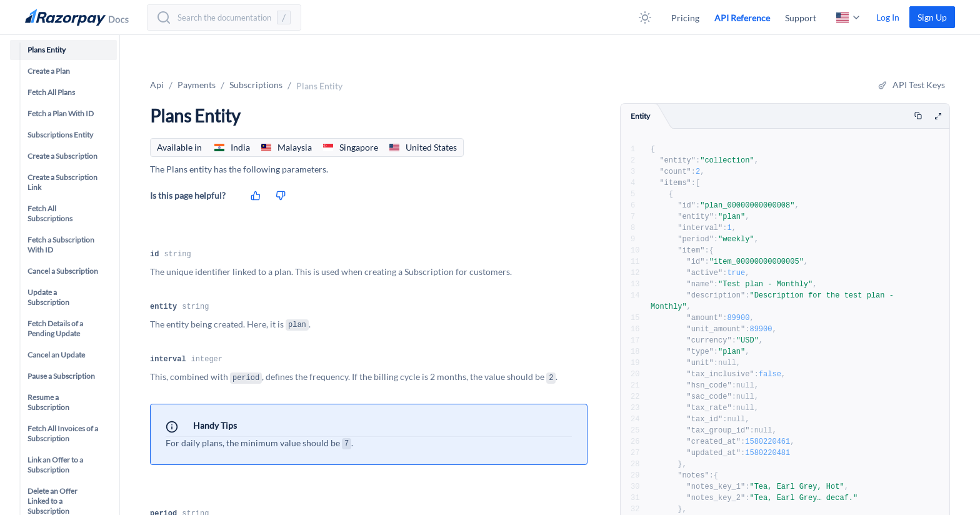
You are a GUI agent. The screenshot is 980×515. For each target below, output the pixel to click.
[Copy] (918, 116)
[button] (645, 17)
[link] (932, 17)
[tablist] (785, 116)
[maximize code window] (938, 117)
